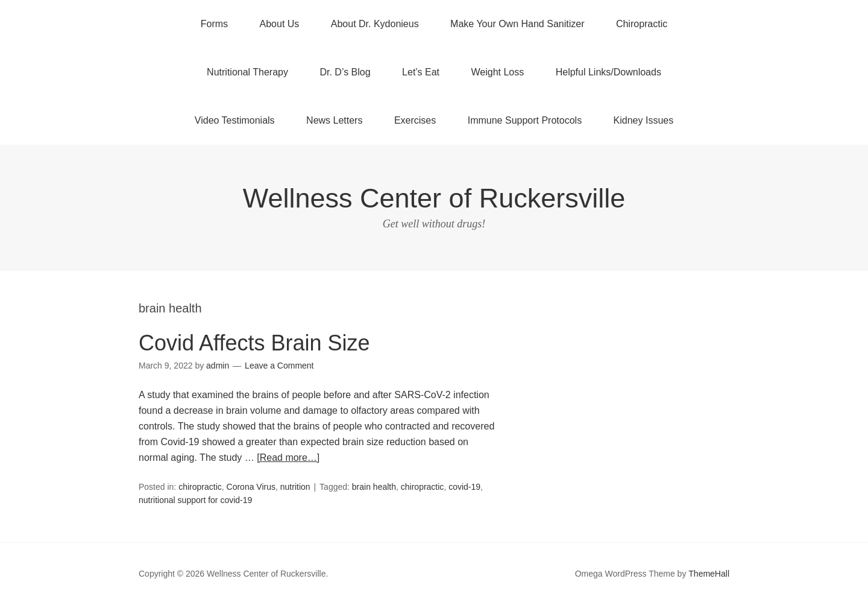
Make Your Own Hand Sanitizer (517, 24)
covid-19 (464, 487)
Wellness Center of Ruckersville (434, 198)
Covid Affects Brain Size (254, 343)
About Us (280, 24)
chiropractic (200, 487)
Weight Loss (498, 72)
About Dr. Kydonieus (375, 24)
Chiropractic (642, 24)
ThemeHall (709, 574)
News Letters (334, 120)
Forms (214, 24)
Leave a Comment (279, 366)
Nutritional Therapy (247, 72)
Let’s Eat (421, 72)
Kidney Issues (644, 120)
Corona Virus (251, 487)
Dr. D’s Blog (345, 72)
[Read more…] (288, 458)
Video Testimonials (235, 120)
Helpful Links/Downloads (609, 72)
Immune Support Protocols (525, 120)
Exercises (415, 120)
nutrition (295, 487)
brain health (374, 487)
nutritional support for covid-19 (195, 500)
